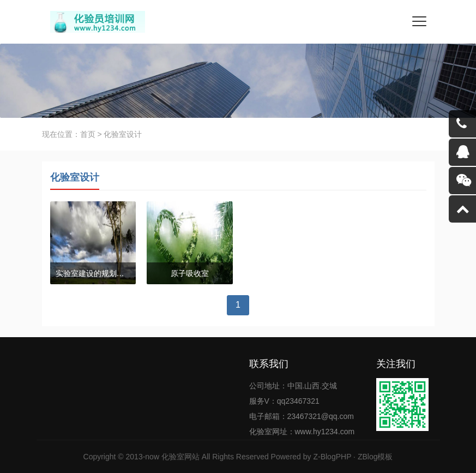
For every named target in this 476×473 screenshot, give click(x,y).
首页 (88, 134)
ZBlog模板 (375, 457)
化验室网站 (180, 457)
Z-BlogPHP (332, 457)
